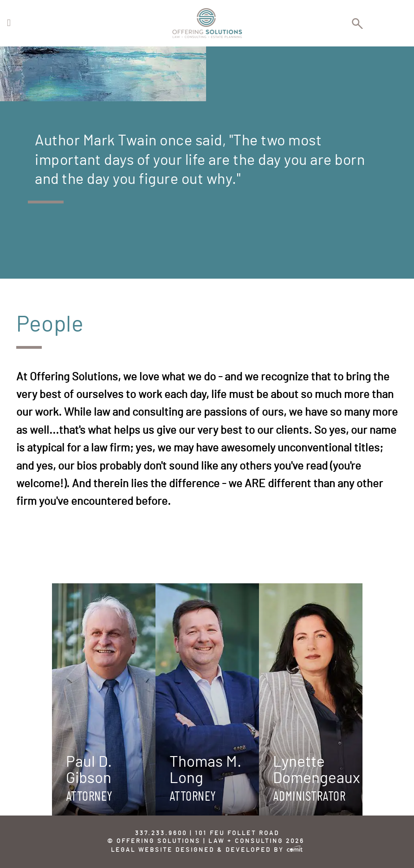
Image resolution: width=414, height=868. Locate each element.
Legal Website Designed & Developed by (207, 850)
